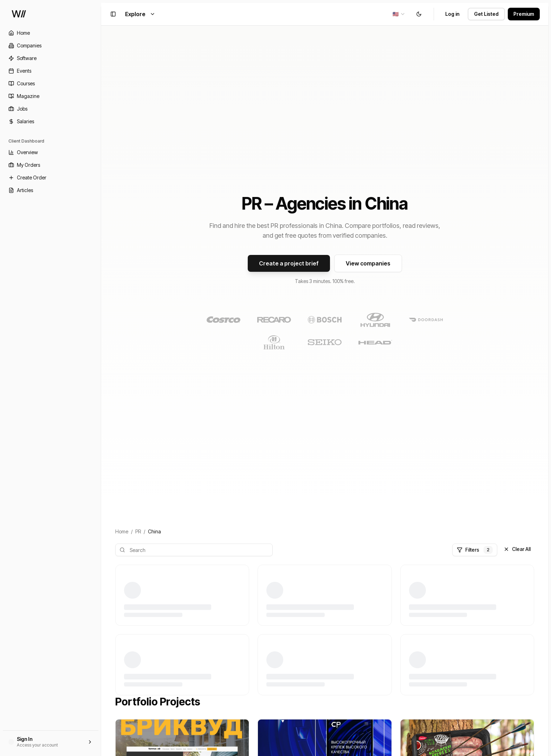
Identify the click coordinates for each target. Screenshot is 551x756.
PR (138, 531)
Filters (475, 550)
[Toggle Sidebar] (101, 378)
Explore (140, 14)
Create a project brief (289, 263)
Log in (452, 14)
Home (122, 531)
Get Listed (486, 14)
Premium (524, 14)
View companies (368, 263)
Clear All (517, 549)
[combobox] (399, 14)
